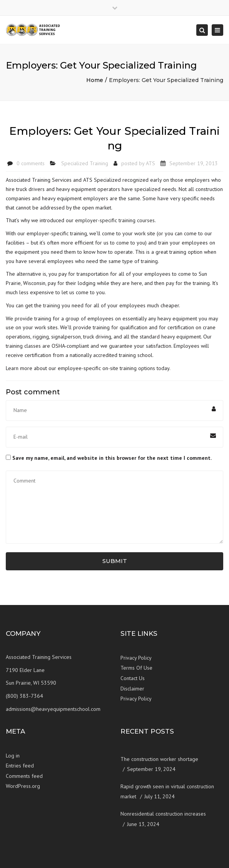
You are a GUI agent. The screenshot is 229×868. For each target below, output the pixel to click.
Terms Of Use (136, 668)
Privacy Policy (136, 658)
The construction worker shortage (159, 759)
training (52, 305)
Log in (13, 756)
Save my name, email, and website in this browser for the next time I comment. (112, 458)
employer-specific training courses (115, 220)
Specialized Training (85, 163)
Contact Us (133, 678)
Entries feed (20, 766)
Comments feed (24, 776)
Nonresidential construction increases (163, 814)
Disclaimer (132, 689)
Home (95, 80)
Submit (115, 561)
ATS (150, 163)
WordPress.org (23, 786)
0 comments (31, 163)
